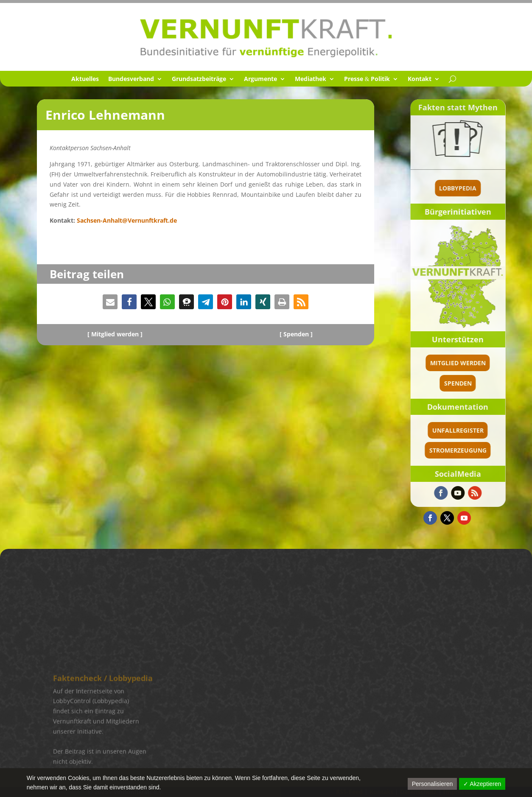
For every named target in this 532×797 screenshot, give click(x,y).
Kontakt (420, 79)
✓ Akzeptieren (482, 784)
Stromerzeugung (481, 450)
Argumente (260, 79)
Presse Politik (367, 79)
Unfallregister (481, 430)
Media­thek (311, 79)
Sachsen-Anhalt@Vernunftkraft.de (127, 220)
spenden (481, 383)
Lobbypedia (482, 188)
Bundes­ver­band (131, 79)
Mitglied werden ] (117, 334)
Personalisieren (433, 784)
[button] (110, 302)
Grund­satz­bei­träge (199, 79)
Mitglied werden (481, 363)
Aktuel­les (85, 79)
